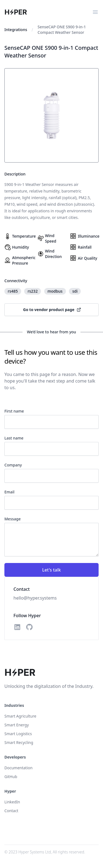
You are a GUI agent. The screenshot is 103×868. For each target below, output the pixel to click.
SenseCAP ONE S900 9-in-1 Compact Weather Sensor (62, 30)
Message (12, 519)
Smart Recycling (19, 742)
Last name (14, 438)
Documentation (18, 768)
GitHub (11, 777)
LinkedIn (12, 802)
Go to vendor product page (52, 310)
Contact (11, 811)
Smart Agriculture (20, 716)
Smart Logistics (18, 734)
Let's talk (52, 570)
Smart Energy (17, 725)
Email (9, 492)
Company (13, 465)
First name (14, 411)
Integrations (16, 30)
